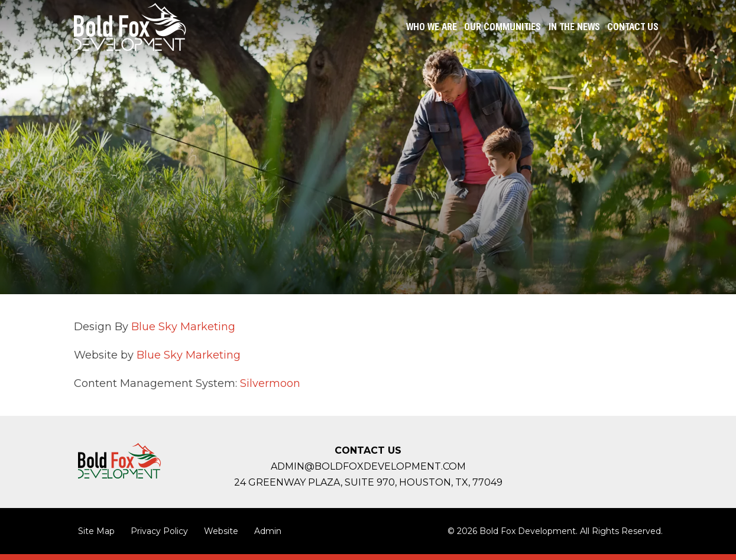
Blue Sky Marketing (185, 327)
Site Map (96, 531)
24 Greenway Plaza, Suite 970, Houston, (368, 482)
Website (221, 531)
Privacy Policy (159, 531)
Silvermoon (270, 383)
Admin (268, 531)
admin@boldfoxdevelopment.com (368, 466)
